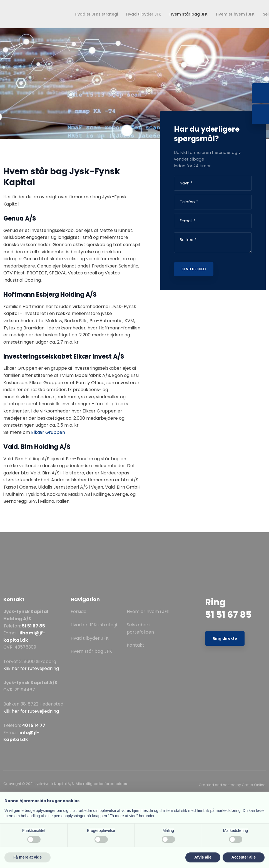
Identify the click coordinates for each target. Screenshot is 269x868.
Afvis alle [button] (203, 857)
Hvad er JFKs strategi (96, 14)
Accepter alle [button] (244, 857)
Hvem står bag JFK (189, 14)
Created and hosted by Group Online (232, 785)
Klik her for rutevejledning (31, 668)
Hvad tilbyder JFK (144, 14)
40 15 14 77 (34, 725)
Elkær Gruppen (48, 432)
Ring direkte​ (225, 638)
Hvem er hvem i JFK (235, 14)
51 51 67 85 (33, 626)
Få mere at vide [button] (28, 857)
